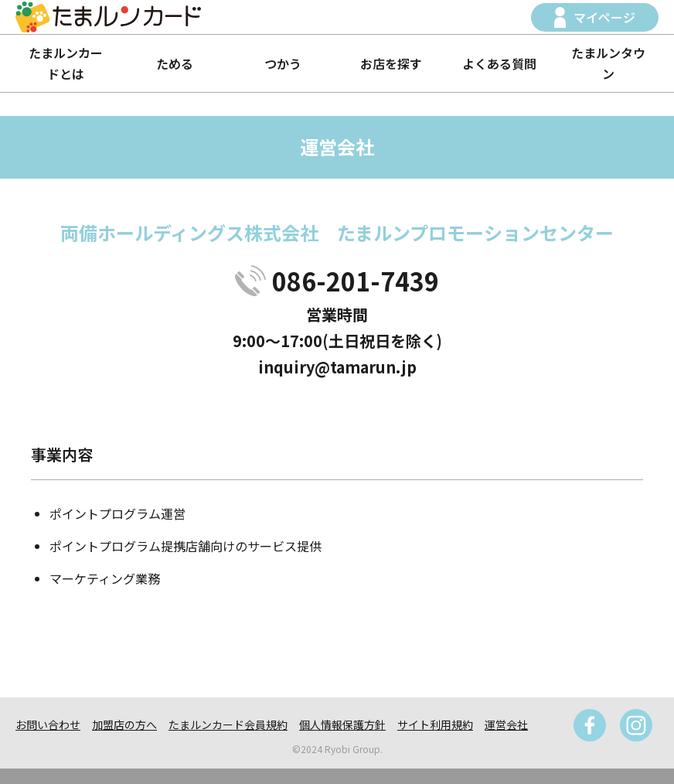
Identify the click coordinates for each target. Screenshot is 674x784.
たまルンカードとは (66, 63)
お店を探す (391, 63)
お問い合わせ (48, 724)
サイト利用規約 (435, 724)
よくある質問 (499, 63)
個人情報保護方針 (342, 724)
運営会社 (506, 724)
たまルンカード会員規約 (228, 724)
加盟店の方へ (124, 724)
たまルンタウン (608, 63)
